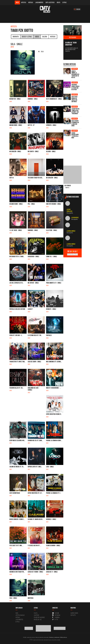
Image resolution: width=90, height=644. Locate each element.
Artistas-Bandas (20, 615)
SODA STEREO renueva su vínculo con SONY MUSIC (74, 99)
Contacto (73, 615)
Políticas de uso (63, 637)
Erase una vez (38, 620)
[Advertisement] (75, 151)
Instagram (56, 615)
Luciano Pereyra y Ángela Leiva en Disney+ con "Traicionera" (75, 111)
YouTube (56, 613)
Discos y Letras (27, 37)
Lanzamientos (39, 2)
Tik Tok (55, 620)
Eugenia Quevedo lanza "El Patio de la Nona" (75, 135)
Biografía (16, 37)
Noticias (31, 2)
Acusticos (36, 615)
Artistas (24, 2)
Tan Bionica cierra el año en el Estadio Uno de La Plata (75, 87)
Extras (65, 2)
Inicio (17, 2)
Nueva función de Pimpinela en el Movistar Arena (75, 123)
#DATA (58, 2)
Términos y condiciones (54, 637)
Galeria (45, 37)
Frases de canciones (39, 617)
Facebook (56, 617)
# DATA (36, 613)
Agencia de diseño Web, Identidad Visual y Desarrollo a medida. (45, 640)
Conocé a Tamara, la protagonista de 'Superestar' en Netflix (75, 74)
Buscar (77, 9)
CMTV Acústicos (50, 2)
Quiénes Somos (74, 613)
